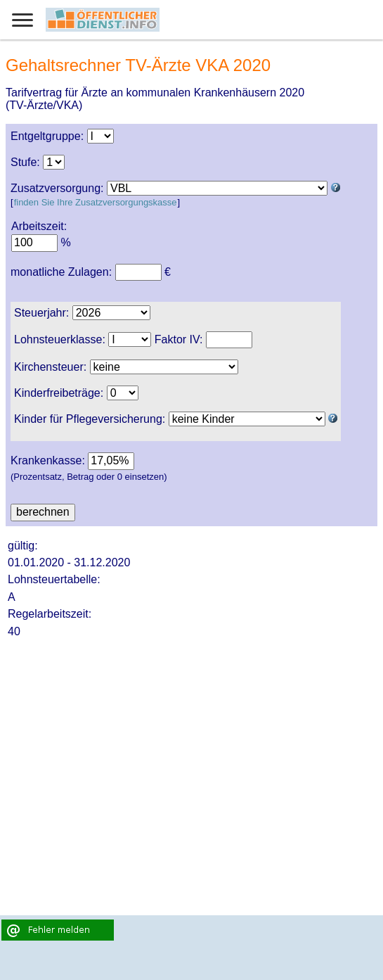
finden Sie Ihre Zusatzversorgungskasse (96, 202)
